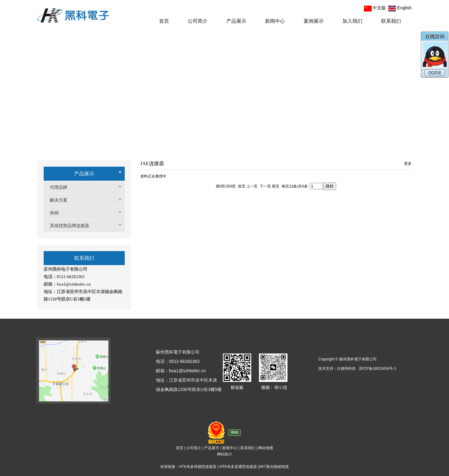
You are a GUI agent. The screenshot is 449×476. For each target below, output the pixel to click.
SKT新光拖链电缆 (274, 467)
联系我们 (248, 448)
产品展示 (84, 174)
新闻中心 (230, 448)
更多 (408, 164)
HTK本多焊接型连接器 (198, 467)
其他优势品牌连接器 (73, 226)
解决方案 (62, 200)
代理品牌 (62, 187)
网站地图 (266, 448)
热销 (57, 213)
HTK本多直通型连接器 (238, 467)
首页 (180, 448)
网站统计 (224, 454)
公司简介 (194, 448)
